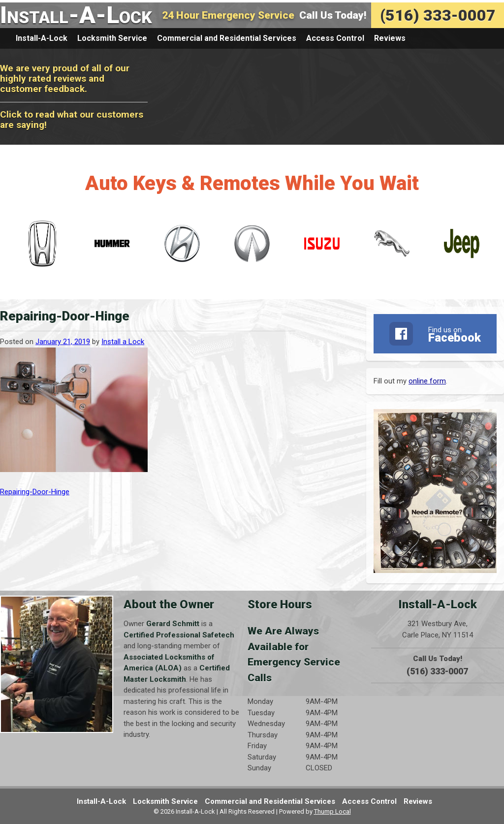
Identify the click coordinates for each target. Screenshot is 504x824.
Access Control (335, 38)
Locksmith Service (112, 38)
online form (427, 381)
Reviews (390, 38)
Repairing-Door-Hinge (35, 492)
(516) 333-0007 (438, 15)
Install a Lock (123, 342)
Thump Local (332, 811)
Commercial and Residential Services (227, 38)
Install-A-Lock (76, 15)
